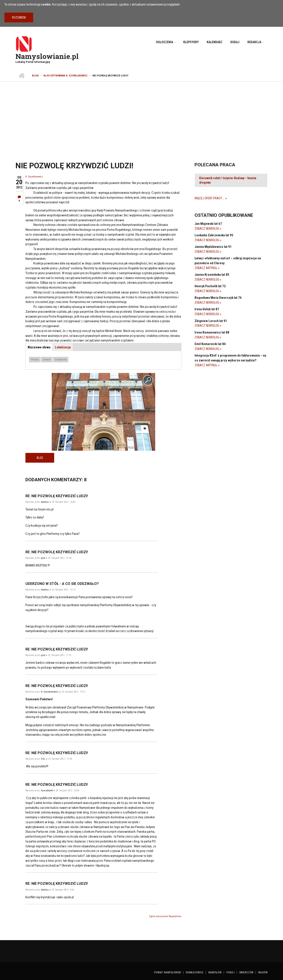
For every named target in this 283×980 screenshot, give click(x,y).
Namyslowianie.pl (47, 56)
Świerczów (246, 972)
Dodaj (235, 42)
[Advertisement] (141, 115)
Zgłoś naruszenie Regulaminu (165, 916)
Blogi (35, 76)
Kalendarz (215, 42)
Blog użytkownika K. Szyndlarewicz (66, 76)
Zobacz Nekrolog (207, 229)
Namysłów (215, 972)
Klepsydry (191, 42)
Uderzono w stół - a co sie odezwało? (62, 584)
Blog (40, 458)
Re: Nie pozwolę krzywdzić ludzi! (57, 496)
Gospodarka (61, 360)
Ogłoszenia (164, 42)
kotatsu (45, 502)
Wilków (263, 972)
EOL (43, 759)
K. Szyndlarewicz (34, 177)
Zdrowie (47, 360)
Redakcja (254, 42)
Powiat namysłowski (167, 972)
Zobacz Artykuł (206, 268)
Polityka (35, 360)
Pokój (230, 972)
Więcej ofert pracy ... (210, 198)
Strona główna (22, 76)
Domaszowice (195, 972)
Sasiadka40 (47, 791)
